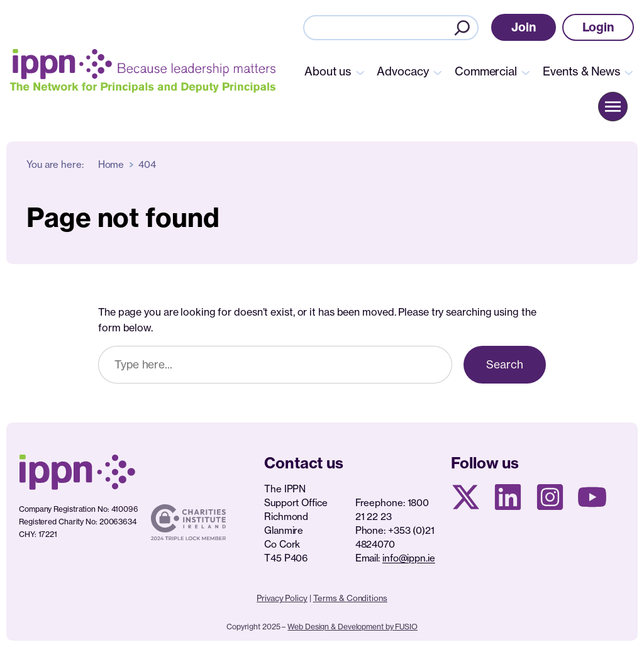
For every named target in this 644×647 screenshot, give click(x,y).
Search (505, 364)
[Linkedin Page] (508, 497)
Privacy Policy (282, 598)
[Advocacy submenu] (438, 72)
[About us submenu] (360, 72)
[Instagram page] (550, 497)
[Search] (462, 28)
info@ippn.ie (409, 558)
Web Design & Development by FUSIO (353, 627)
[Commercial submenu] (526, 72)
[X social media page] (466, 497)
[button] (524, 27)
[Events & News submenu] (629, 72)
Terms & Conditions (350, 598)
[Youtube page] (592, 497)
